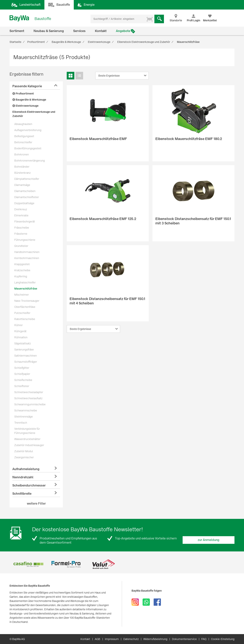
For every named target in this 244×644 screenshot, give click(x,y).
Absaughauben (23, 124)
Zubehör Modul (24, 451)
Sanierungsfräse (24, 350)
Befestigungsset (24, 136)
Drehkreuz (21, 209)
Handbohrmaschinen (27, 252)
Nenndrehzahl (23, 477)
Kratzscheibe (22, 270)
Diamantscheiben (25, 191)
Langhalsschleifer (25, 282)
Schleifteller (22, 386)
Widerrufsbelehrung (155, 639)
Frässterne (21, 234)
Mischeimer (22, 295)
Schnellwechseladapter (29, 392)
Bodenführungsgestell (28, 148)
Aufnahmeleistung (26, 469)
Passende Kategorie (27, 86)
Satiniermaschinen (26, 356)
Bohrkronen (22, 154)
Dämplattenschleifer (27, 179)
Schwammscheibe (26, 410)
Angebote (123, 31)
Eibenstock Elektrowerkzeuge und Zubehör (34, 114)
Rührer (18, 325)
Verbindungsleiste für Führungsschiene (27, 431)
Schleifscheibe (23, 380)
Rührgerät (20, 331)
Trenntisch (21, 423)
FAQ (204, 639)
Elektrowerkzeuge (25, 106)
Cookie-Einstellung (223, 639)
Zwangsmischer (24, 457)
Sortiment (17, 31)
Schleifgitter (22, 368)
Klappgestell (22, 264)
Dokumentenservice (184, 639)
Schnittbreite (22, 494)
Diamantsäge (22, 185)
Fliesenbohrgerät (25, 222)
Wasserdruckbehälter (27, 439)
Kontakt (101, 31)
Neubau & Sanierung (49, 31)
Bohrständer (22, 167)
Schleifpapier (22, 374)
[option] (28, 564)
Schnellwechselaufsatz (28, 398)
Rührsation (21, 337)
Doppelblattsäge (24, 203)
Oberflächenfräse (25, 307)
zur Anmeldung (209, 540)
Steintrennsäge (24, 417)
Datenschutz (131, 639)
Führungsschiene (25, 240)
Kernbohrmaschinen (27, 258)
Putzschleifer (22, 313)
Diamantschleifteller (27, 197)
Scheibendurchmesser (29, 485)
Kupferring (21, 276)
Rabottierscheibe (25, 319)
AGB (98, 639)
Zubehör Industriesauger (29, 445)
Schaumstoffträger (26, 362)
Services (79, 31)
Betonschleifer (23, 142)
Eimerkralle (21, 215)
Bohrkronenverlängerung (30, 161)
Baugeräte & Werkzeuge (29, 100)
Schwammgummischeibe (30, 404)
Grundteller (21, 246)
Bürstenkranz (22, 173)
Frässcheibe (22, 228)
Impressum (112, 639)
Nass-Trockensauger (27, 301)
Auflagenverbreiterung (28, 130)
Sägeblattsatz (23, 343)
